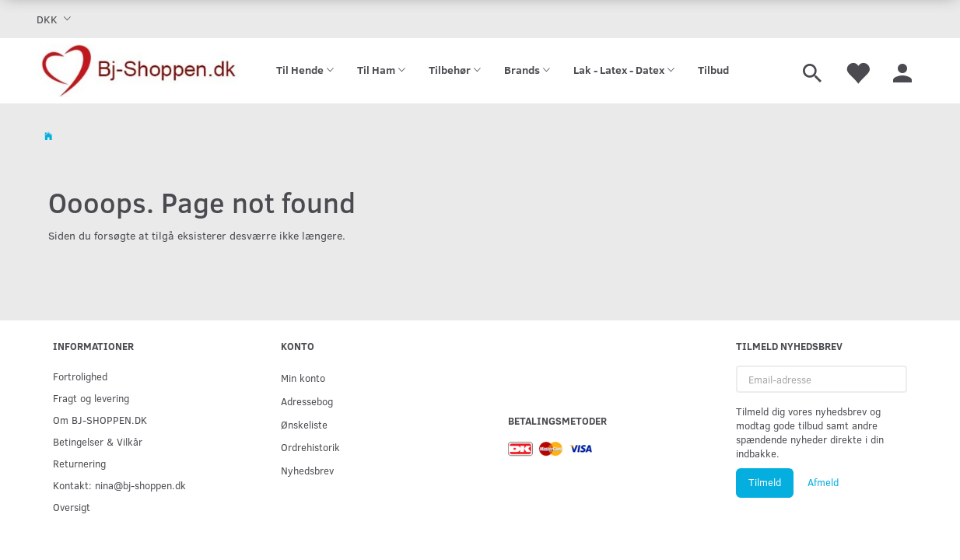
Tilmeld (765, 482)
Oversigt (72, 507)
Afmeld (823, 482)
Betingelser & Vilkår (98, 441)
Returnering (79, 463)
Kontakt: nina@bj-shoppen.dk (119, 485)
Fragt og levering (91, 398)
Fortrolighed (80, 376)
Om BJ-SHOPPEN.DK (100, 420)
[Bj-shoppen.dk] (139, 71)
